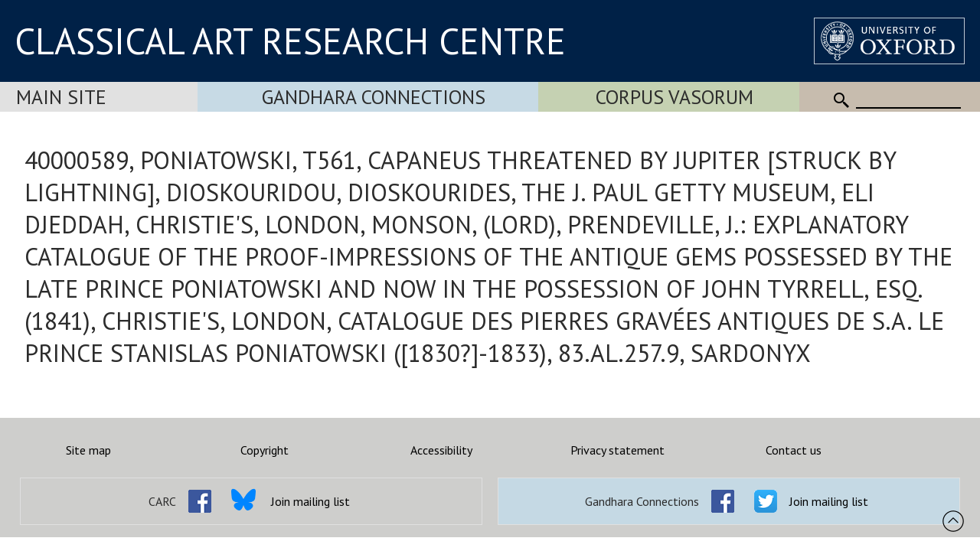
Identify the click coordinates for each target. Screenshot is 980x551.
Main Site (61, 97)
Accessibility (441, 450)
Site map (88, 450)
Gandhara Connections (374, 97)
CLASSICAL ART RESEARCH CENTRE (290, 41)
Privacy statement (617, 450)
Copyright (265, 450)
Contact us (794, 450)
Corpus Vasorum (675, 97)
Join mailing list (310, 501)
